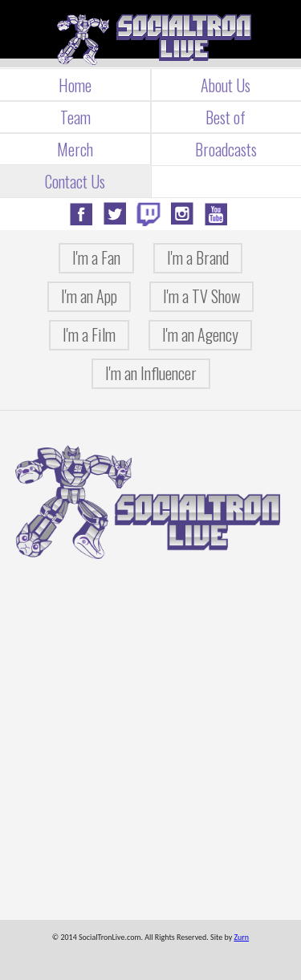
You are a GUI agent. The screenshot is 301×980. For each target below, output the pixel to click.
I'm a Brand (198, 257)
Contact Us (75, 181)
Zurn (241, 937)
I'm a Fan (96, 257)
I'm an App (89, 296)
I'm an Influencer (151, 373)
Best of (226, 117)
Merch (75, 149)
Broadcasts (226, 149)
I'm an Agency (200, 334)
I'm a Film (89, 334)
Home (75, 85)
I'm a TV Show (201, 296)
